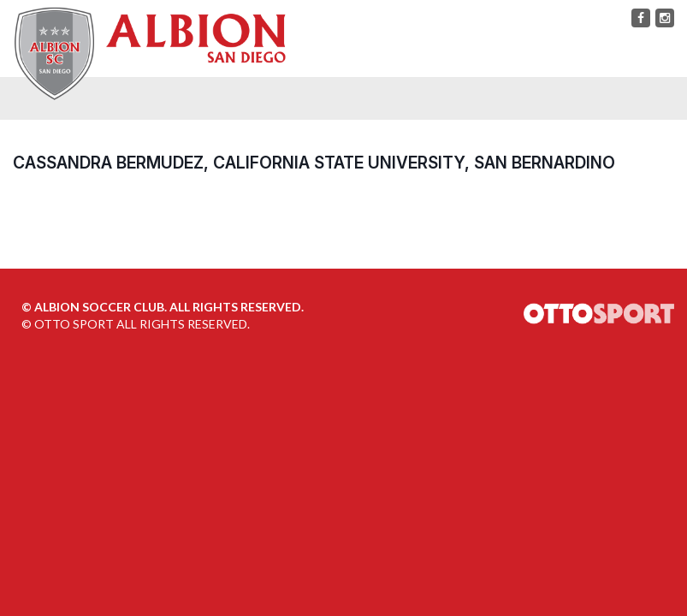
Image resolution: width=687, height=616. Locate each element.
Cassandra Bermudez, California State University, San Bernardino (314, 163)
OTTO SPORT (74, 324)
